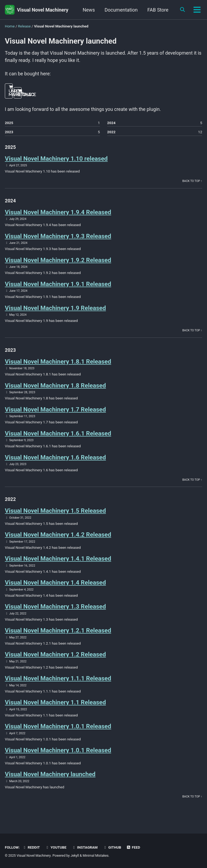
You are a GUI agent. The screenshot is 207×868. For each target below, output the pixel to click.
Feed (134, 847)
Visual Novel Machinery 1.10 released (56, 160)
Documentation (121, 10)
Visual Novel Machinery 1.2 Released (55, 659)
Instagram (85, 847)
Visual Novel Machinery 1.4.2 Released (58, 539)
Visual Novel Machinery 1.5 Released (55, 514)
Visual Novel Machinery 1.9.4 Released (58, 213)
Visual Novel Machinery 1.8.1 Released (58, 364)
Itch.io (20, 95)
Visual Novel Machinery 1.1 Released (55, 707)
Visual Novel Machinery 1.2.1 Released (58, 635)
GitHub (113, 847)
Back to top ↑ (192, 182)
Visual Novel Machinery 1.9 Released (55, 310)
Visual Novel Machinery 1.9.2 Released (58, 262)
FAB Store (157, 10)
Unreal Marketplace (11, 93)
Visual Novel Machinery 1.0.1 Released (58, 731)
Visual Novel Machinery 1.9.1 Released (58, 286)
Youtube (56, 847)
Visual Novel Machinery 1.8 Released (55, 388)
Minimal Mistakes (96, 856)
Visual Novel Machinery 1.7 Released (55, 412)
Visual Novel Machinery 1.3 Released (55, 611)
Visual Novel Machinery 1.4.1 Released (58, 563)
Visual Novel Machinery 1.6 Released (55, 461)
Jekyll (75, 856)
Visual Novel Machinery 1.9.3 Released (58, 238)
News (88, 10)
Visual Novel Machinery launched (50, 780)
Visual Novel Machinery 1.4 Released (55, 587)
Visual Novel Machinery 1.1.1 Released (58, 683)
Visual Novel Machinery (43, 10)
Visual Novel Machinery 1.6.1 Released (58, 436)
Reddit (31, 847)
